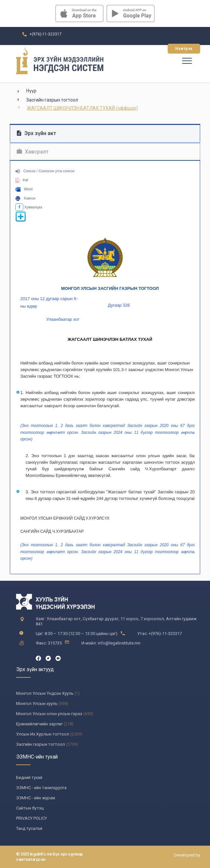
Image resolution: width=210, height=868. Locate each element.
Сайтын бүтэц (30, 808)
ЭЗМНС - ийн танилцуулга (41, 788)
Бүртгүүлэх (145, 49)
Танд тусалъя (29, 828)
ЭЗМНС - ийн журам (36, 798)
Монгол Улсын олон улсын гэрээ (49, 714)
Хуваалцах (29, 207)
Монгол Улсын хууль (37, 704)
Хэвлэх (25, 198)
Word (24, 189)
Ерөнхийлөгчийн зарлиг (39, 724)
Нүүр (31, 91)
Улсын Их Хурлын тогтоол (43, 734)
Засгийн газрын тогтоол (52, 100)
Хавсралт (33, 152)
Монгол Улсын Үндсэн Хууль (45, 693)
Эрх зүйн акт (36, 133)
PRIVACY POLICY (31, 818)
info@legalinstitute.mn (51, 63)
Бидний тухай (29, 777)
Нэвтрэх (184, 49)
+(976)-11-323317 (46, 34)
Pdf (22, 180)
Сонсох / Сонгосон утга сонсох (45, 171)
